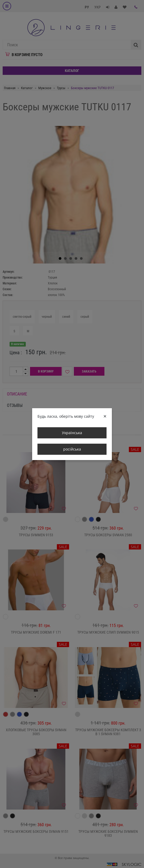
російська (72, 449)
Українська (72, 433)
